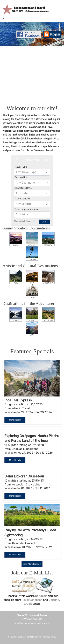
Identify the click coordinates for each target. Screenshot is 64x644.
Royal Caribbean (32, 600)
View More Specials (32, 564)
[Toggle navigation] (4, 18)
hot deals (41, 596)
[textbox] (32, 172)
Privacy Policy (50, 637)
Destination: (21, 178)
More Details (15, 420)
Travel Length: (22, 199)
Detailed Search (24, 221)
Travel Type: (21, 167)
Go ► (44, 222)
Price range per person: (27, 209)
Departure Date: (23, 188)
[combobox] (32, 172)
